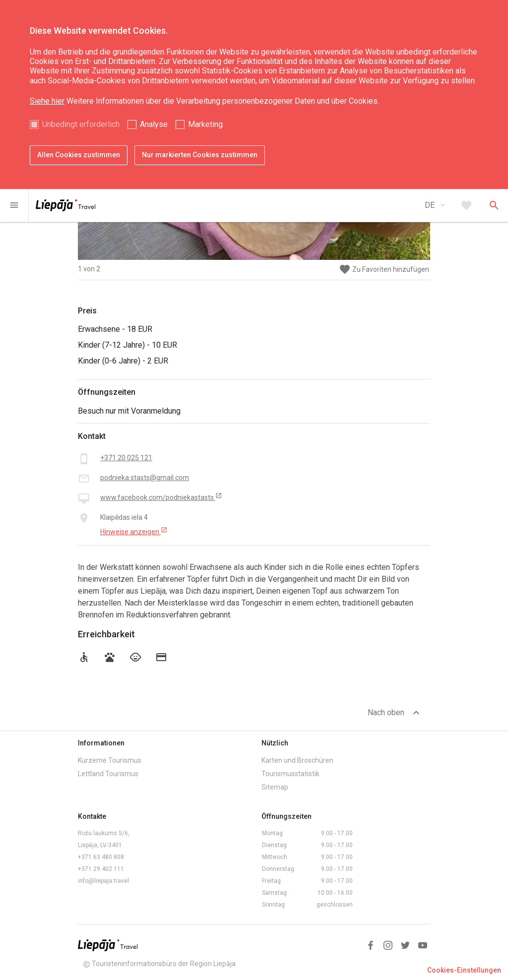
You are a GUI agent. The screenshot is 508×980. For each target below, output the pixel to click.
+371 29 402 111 (101, 869)
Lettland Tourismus (108, 774)
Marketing (205, 124)
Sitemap (275, 787)
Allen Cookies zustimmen (79, 155)
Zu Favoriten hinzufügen (384, 270)
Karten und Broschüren (297, 760)
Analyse (154, 124)
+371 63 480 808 (101, 857)
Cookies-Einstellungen (464, 970)
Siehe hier (47, 101)
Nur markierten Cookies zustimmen (200, 155)
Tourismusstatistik (290, 774)
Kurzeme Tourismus (110, 760)
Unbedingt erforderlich (81, 124)
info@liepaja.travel (103, 881)
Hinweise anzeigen (134, 531)
